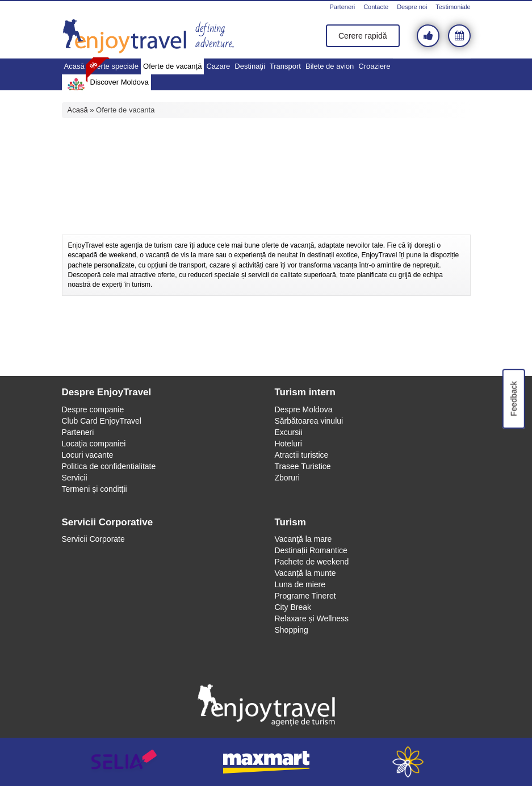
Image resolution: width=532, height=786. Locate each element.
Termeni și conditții (95, 489)
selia (124, 762)
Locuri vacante (88, 455)
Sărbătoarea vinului (309, 421)
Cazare (218, 66)
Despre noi (412, 7)
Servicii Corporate (93, 539)
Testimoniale (453, 7)
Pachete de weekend (312, 562)
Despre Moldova (304, 409)
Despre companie (93, 409)
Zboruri (287, 478)
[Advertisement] (266, 203)
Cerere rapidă (363, 36)
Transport (285, 66)
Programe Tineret (305, 596)
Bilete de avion (330, 66)
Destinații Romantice (311, 550)
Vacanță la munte (305, 573)
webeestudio (408, 762)
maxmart (266, 762)
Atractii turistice (302, 455)
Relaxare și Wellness (312, 618)
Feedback (513, 398)
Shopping (292, 630)
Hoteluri (288, 444)
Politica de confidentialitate (109, 466)
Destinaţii (250, 66)
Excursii (289, 432)
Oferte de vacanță (172, 66)
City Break (293, 607)
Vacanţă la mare (303, 539)
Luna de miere (300, 584)
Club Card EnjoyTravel (102, 421)
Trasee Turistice (303, 466)
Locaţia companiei (94, 444)
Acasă (74, 66)
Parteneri (342, 7)
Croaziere (374, 66)
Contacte (376, 7)
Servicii (75, 478)
